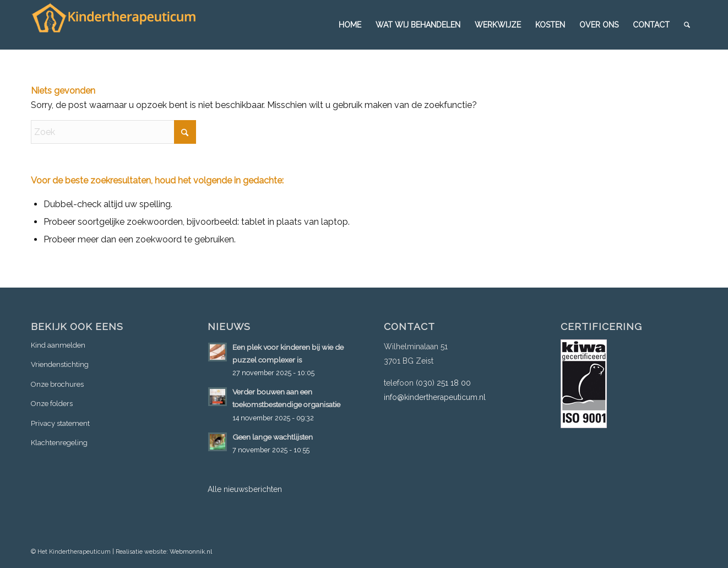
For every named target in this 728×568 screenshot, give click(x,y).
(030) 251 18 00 (443, 383)
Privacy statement (60, 423)
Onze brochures (57, 384)
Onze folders (52, 404)
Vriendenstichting (60, 364)
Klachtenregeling (59, 443)
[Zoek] (687, 25)
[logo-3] (113, 25)
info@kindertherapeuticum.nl (435, 397)
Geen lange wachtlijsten (273, 437)
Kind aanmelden (58, 345)
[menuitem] (350, 25)
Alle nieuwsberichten (245, 489)
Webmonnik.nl (191, 552)
